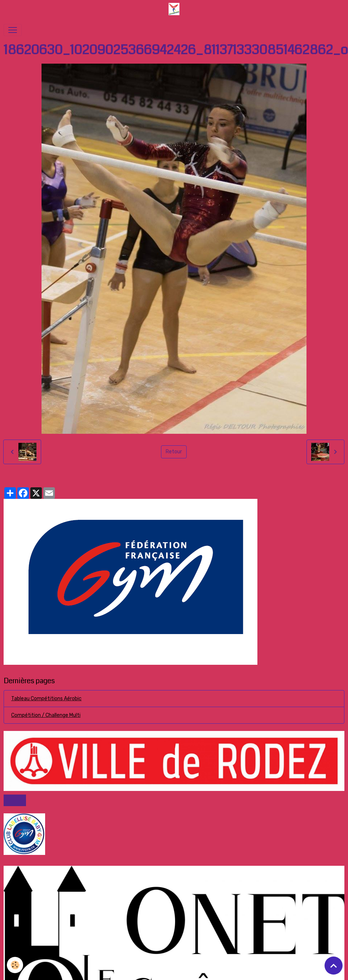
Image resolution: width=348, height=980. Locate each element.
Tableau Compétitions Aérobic (46, 699)
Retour (174, 452)
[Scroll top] (334, 966)
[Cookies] (15, 965)
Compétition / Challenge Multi (46, 715)
